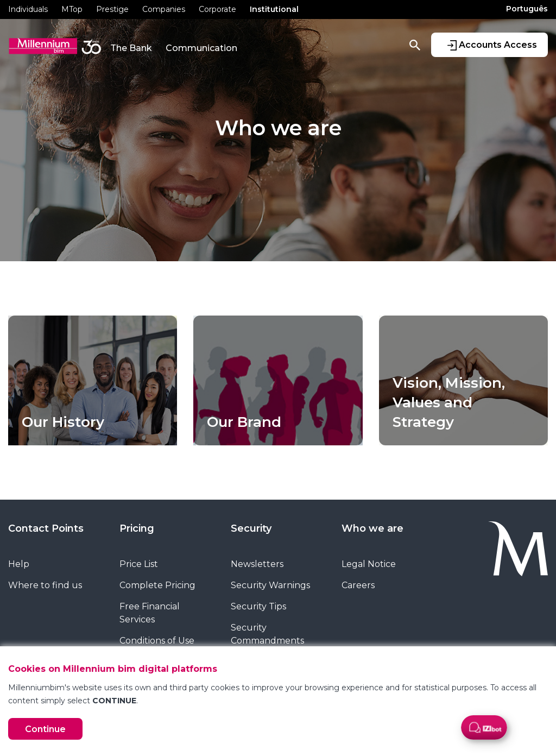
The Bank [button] (131, 48)
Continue (45, 729)
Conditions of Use (157, 641)
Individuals (28, 9)
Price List (139, 564)
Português (527, 9)
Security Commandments (267, 634)
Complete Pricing (157, 585)
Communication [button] (201, 48)
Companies (164, 9)
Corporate (217, 9)
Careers (358, 585)
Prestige (112, 9)
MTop (72, 9)
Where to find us (45, 585)
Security (251, 528)
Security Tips (258, 606)
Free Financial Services (150, 613)
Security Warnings (270, 585)
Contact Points (46, 528)
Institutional (274, 9)
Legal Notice (369, 564)
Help (19, 564)
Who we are (372, 528)
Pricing (137, 528)
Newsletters (257, 564)
